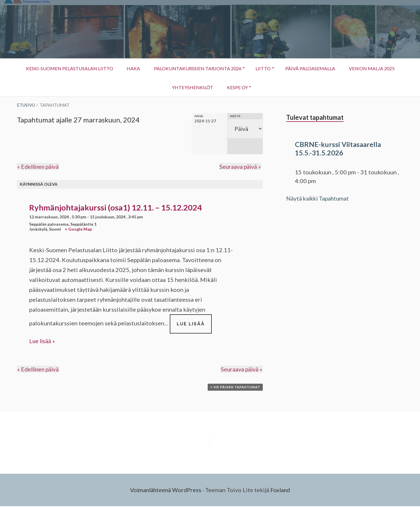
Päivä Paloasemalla (342, 68)
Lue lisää (194, 327)
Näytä (234, 116)
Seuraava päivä (240, 167)
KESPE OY (265, 90)
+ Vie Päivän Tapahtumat (235, 388)
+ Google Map (78, 229)
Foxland (281, 491)
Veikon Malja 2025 (164, 87)
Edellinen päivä (39, 167)
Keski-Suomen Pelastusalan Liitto (97, 68)
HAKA (162, 68)
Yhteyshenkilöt (219, 90)
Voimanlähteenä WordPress (165, 491)
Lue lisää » (42, 341)
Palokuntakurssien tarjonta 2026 (227, 68)
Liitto (290, 71)
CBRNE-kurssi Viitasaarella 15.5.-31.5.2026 (338, 148)
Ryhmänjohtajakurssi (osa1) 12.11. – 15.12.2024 (116, 208)
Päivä (197, 116)
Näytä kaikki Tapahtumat (319, 198)
